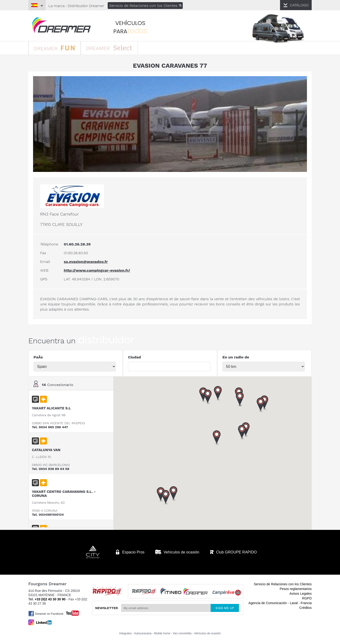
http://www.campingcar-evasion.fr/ (97, 270)
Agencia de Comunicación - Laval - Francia (280, 603)
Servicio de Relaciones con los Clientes (146, 6)
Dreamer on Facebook (46, 614)
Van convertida (182, 633)
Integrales (125, 633)
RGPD (307, 598)
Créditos (306, 608)
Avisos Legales (301, 594)
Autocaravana (143, 633)
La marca (57, 6)
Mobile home (162, 633)
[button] (261, 405)
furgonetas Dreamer (61, 25)
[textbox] (169, 366)
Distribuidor (86, 6)
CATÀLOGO (299, 5)
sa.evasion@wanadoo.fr (86, 262)
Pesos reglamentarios (296, 589)
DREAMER (54, 48)
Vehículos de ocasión (207, 633)
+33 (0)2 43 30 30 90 (50, 599)
